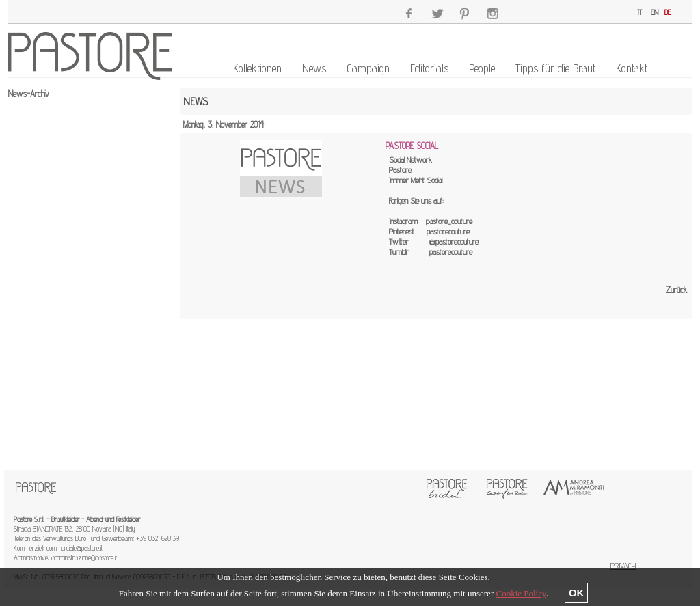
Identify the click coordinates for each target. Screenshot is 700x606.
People (482, 68)
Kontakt (632, 68)
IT (640, 12)
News (314, 68)
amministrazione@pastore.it (84, 557)
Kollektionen (257, 68)
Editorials (429, 68)
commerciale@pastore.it (75, 548)
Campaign (368, 68)
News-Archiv (29, 94)
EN (655, 12)
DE (668, 12)
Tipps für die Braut (555, 68)
